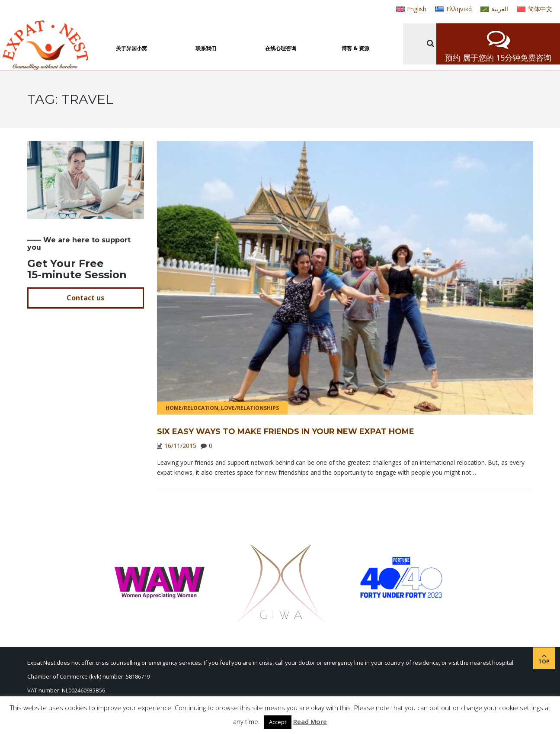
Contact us (85, 298)
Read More (310, 721)
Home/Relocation (192, 408)
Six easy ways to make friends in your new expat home (286, 431)
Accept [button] (278, 722)
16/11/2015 (180, 446)
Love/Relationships (250, 408)
